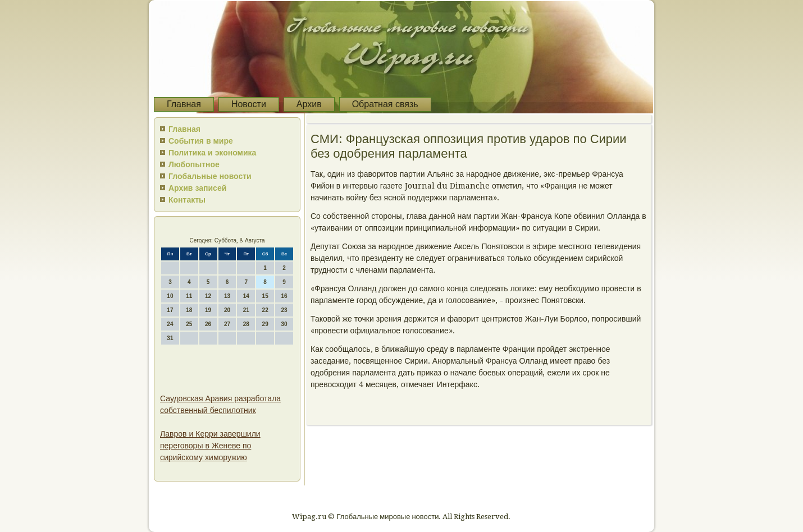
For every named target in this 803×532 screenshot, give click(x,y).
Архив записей (197, 188)
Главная (184, 104)
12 (208, 296)
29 (265, 324)
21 (246, 310)
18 (189, 310)
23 (284, 310)
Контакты (187, 200)
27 (227, 324)
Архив (309, 104)
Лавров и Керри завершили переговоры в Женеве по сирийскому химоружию (210, 446)
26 (208, 324)
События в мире (201, 141)
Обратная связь (385, 104)
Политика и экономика (212, 153)
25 (189, 324)
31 (170, 338)
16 (284, 296)
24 (170, 324)
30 (284, 324)
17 (170, 310)
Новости (249, 104)
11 (189, 296)
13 (227, 296)
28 (246, 324)
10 (170, 296)
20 (227, 310)
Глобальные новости (210, 176)
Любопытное (194, 164)
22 (265, 310)
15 (265, 296)
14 (246, 296)
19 (208, 310)
